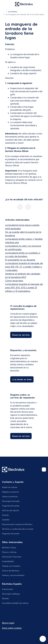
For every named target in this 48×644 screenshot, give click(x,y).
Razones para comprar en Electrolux (17, 524)
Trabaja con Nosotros (11, 566)
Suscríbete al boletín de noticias (15, 603)
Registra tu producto (10, 492)
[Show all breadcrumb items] (4, 11)
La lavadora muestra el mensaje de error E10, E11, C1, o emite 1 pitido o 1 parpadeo (24, 267)
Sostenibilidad (8, 561)
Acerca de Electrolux (11, 571)
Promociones (7, 589)
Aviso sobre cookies (12, 628)
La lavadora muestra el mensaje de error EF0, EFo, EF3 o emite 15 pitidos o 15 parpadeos (24, 287)
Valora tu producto (10, 496)
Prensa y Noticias (9, 552)
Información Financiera (12, 557)
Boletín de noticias (10, 487)
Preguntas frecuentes (11, 506)
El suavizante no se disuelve (20, 260)
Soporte (5, 515)
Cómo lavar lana (14, 280)
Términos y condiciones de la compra (18, 529)
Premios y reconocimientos (13, 575)
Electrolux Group (9, 547)
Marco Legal (8, 623)
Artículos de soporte (10, 510)
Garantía (6, 520)
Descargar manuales (11, 501)
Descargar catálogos (11, 594)
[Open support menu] (43, 639)
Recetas (5, 598)
